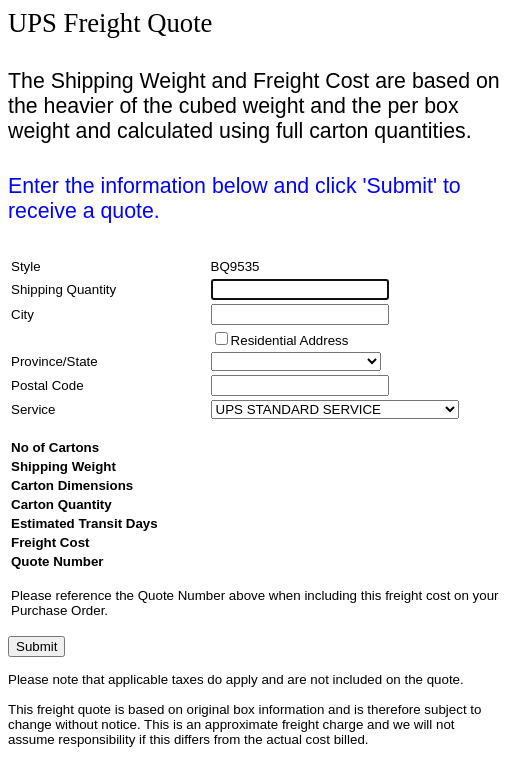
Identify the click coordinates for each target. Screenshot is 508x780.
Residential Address (290, 340)
